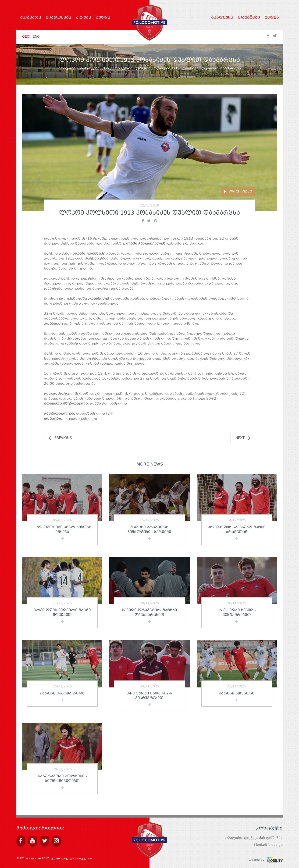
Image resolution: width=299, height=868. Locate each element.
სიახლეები (59, 18)
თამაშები (249, 18)
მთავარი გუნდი (118, 68)
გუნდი (103, 18)
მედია (272, 18)
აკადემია (222, 18)
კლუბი (84, 18)
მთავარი (31, 18)
